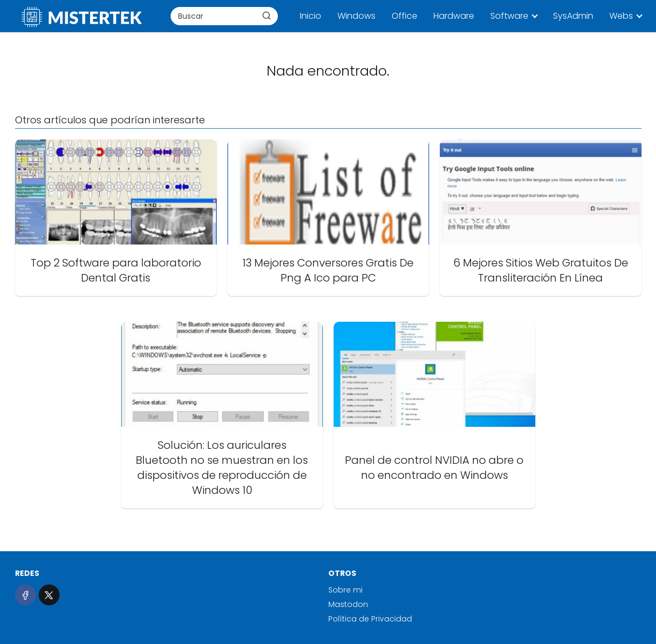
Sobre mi (345, 590)
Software (509, 16)
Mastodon (348, 604)
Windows (356, 16)
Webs (621, 16)
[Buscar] (267, 16)
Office (404, 16)
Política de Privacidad (370, 619)
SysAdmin (573, 16)
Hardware (454, 16)
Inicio (311, 16)
